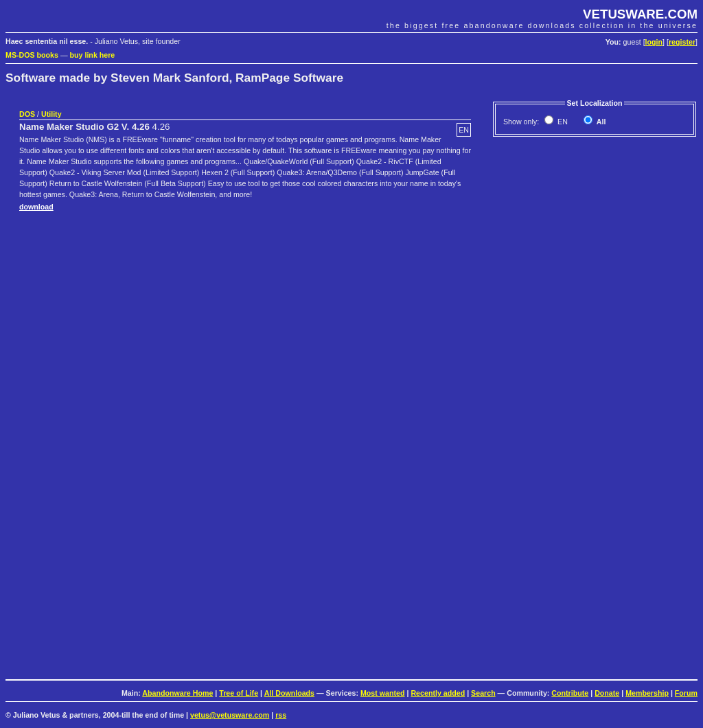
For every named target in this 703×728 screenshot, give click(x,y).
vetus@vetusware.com (230, 715)
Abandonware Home (177, 693)
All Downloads (289, 693)
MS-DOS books (32, 55)
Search (483, 693)
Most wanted (383, 693)
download (36, 207)
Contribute (570, 693)
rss (281, 715)
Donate (607, 693)
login (654, 42)
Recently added (438, 693)
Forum (686, 693)
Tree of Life (239, 693)
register (682, 42)
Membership (647, 693)
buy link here (93, 55)
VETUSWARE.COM (640, 14)
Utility (51, 114)
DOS (27, 114)
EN (562, 122)
